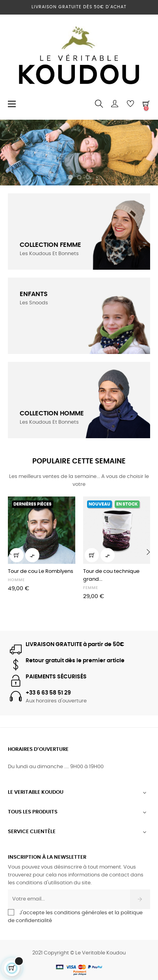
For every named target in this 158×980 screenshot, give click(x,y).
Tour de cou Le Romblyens (41, 572)
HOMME (16, 580)
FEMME (91, 588)
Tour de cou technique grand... (111, 575)
